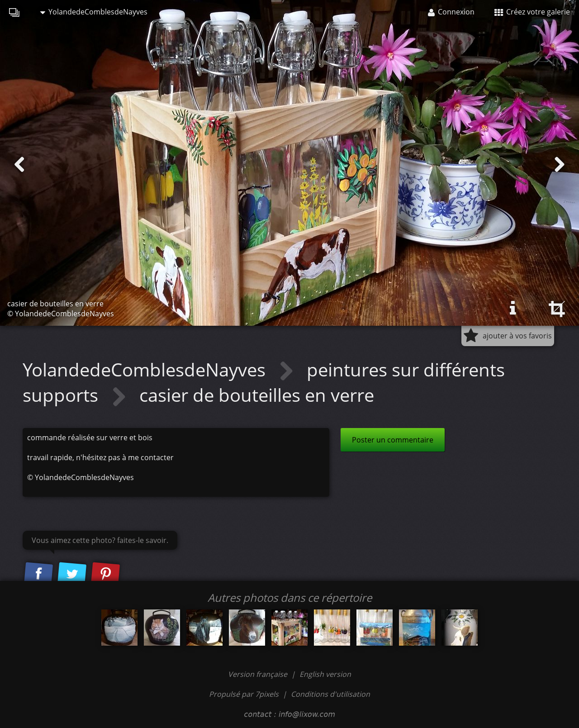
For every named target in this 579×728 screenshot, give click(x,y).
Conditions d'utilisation (330, 694)
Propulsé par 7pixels (244, 694)
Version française (259, 674)
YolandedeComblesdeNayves (94, 12)
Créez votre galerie (532, 12)
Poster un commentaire (393, 440)
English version (325, 674)
